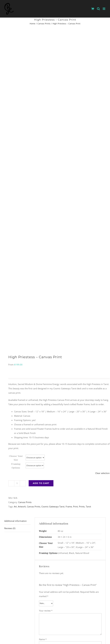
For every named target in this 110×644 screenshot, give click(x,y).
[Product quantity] (17, 194)
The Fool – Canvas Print (29, 565)
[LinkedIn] (62, 608)
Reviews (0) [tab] (10, 239)
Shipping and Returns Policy (59, 625)
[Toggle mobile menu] (104, 9)
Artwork (22, 217)
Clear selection (102, 184)
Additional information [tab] (15, 232)
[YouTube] (57, 608)
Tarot (88, 217)
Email (43, 362)
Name (43, 350)
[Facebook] (53, 608)
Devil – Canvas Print (81, 499)
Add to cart (41, 194)
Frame (69, 217)
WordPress (77, 622)
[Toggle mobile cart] (93, 9)
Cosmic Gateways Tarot (53, 217)
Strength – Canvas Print (29, 499)
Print (75, 217)
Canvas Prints (25, 213)
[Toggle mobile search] (98, 9)
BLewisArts (34, 622)
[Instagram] (48, 608)
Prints (82, 217)
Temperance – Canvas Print (81, 565)
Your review (46, 321)
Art (15, 217)
